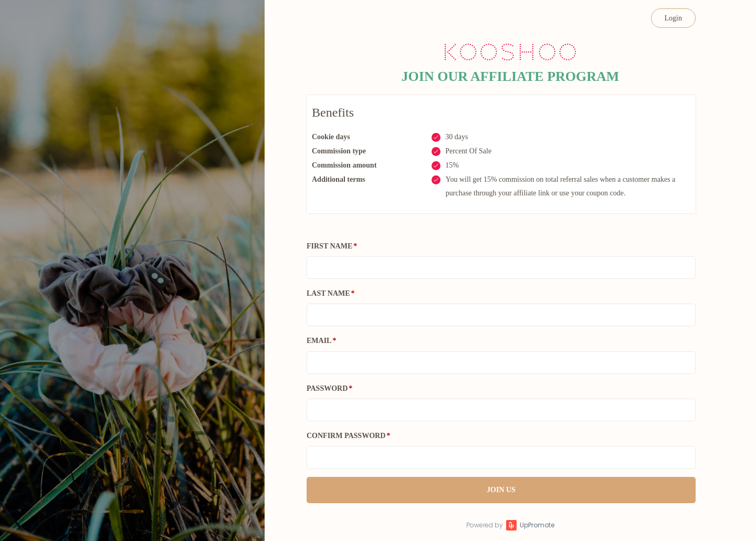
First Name (329, 246)
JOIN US (501, 490)
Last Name (328, 293)
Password (327, 388)
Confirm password (346, 436)
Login (673, 18)
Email (319, 341)
